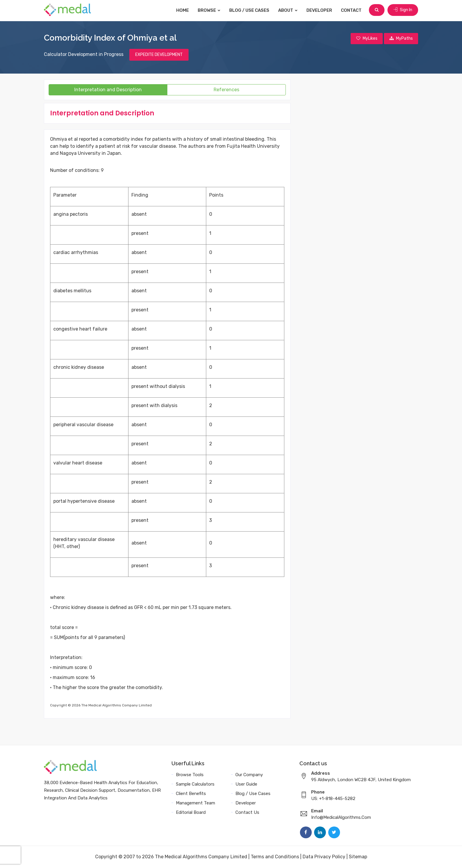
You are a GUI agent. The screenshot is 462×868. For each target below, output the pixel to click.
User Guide (246, 784)
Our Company (249, 775)
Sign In (403, 10)
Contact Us (247, 813)
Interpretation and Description (108, 90)
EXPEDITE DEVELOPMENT (159, 55)
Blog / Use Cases (250, 10)
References (226, 90)
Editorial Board (191, 813)
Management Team (195, 803)
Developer (320, 10)
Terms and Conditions (275, 857)
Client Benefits (191, 794)
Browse (210, 10)
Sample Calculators (195, 784)
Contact (352, 10)
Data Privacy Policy (324, 857)
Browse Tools (190, 775)
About (288, 10)
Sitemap (358, 857)
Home (183, 10)
